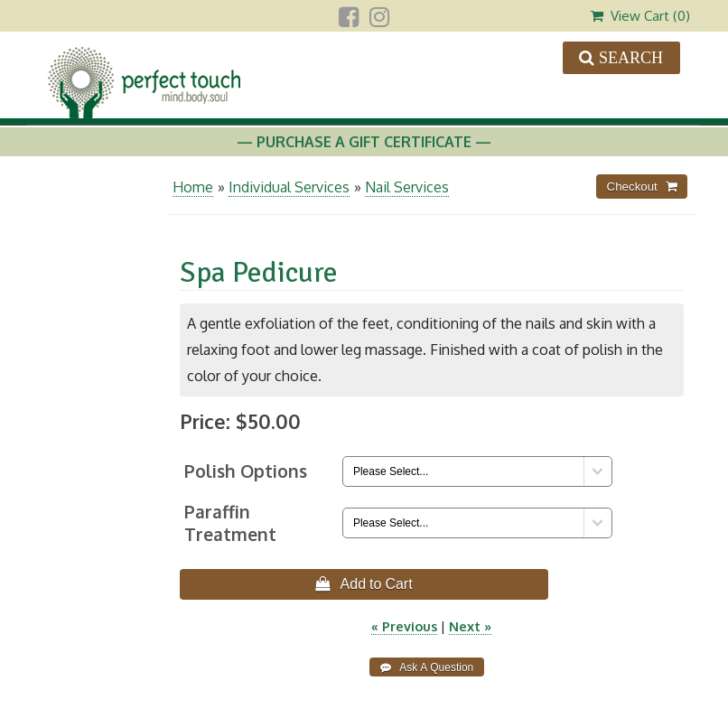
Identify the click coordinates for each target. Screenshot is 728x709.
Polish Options (246, 471)
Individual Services (289, 187)
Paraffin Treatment (230, 523)
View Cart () (640, 16)
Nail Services (407, 187)
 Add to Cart (364, 583)
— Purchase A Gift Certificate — (364, 142)
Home (193, 187)
